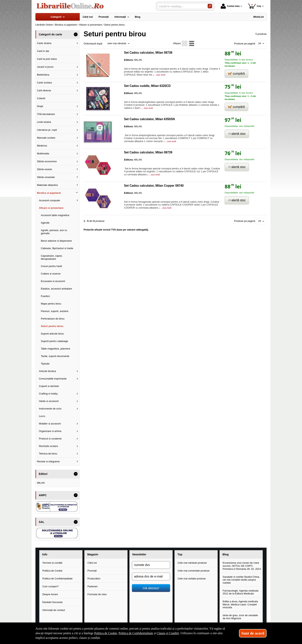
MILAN (41, 483)
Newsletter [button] (139, 554)
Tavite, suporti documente (55, 356)
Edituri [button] (43, 474)
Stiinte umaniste (46, 177)
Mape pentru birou (51, 304)
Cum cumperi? (51, 586)
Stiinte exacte (44, 169)
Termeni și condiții (52, 563)
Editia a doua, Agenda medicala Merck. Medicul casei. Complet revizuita (240, 604)
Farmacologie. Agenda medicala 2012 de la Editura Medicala (241, 592)
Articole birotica (47, 371)
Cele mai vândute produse (192, 563)
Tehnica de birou (48, 454)
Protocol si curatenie (50, 439)
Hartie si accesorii (49, 401)
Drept (40, 106)
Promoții (92, 571)
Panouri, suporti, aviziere (55, 311)
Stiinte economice (47, 161)
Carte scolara (44, 83)
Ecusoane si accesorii (53, 281)
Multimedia (43, 154)
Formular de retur (97, 594)
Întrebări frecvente (52, 602)
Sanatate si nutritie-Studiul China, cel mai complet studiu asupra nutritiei (241, 580)
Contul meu (230, 6)
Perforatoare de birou (53, 319)
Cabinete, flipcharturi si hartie (57, 248)
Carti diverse (44, 90)
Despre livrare (50, 594)
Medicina (42, 146)
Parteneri (93, 586)
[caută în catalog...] (181, 6)
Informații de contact (54, 610)
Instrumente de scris (50, 409)
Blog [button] (226, 554)
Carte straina (44, 43)
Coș (255, 6)
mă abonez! (151, 588)
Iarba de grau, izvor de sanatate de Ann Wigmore (240, 617)
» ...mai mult (159, 75)
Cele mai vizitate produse (192, 579)
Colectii (41, 98)
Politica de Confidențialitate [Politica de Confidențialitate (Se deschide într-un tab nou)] (136, 633)
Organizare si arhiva (50, 431)
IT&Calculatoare (46, 114)
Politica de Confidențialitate (57, 579)
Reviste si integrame (48, 461)
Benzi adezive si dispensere (56, 241)
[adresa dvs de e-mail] (151, 577)
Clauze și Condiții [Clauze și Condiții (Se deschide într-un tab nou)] (168, 633)
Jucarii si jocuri (45, 67)
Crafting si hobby (48, 394)
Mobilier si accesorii (50, 424)
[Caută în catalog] (210, 6)
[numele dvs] (151, 565)
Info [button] (45, 554)
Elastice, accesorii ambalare (56, 289)
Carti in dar (43, 51)
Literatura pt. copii (47, 130)
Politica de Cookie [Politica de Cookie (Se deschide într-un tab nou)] (106, 633)
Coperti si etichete (49, 386)
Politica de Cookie (52, 571)
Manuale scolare (46, 138)
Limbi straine (44, 122)
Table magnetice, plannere (56, 349)
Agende (45, 223)
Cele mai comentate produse (194, 571)
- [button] (76, 34)
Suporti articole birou (52, 334)
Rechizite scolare (48, 446)
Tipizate (45, 364)
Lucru (42, 416)
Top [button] (180, 554)
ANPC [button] (43, 495)
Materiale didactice (47, 185)
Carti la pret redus (47, 59)
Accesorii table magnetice (55, 215)
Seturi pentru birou (52, 326)
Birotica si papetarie (49, 193)
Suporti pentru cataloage (55, 341)
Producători (94, 579)
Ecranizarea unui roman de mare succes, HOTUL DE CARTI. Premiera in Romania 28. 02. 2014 (242, 566)
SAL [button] (42, 522)
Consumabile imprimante (53, 379)
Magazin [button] (93, 554)
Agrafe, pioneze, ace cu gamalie (54, 232)
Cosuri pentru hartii (51, 266)
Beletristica (43, 75)
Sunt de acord (253, 633)
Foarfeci (45, 296)
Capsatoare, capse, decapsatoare (52, 257)
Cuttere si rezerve (51, 274)
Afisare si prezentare (51, 208)
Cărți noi (92, 563)
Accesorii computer (50, 200)
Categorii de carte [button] (50, 34)
